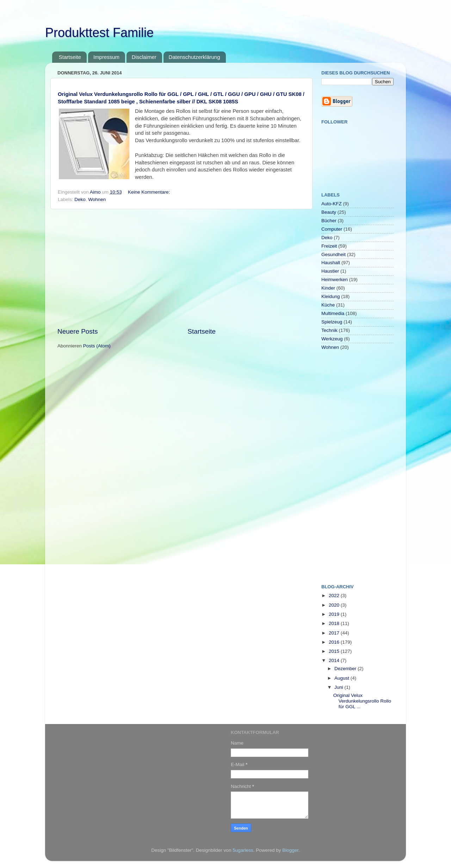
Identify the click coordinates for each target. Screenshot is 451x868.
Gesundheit (333, 254)
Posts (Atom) (97, 346)
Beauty (329, 212)
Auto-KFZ (332, 204)
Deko (80, 199)
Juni (339, 687)
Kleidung (331, 296)
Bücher (329, 221)
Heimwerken (335, 280)
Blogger (290, 850)
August (342, 678)
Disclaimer (144, 57)
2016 (335, 642)
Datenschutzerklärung (194, 57)
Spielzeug (332, 322)
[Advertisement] (181, 268)
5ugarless (243, 850)
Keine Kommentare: (150, 192)
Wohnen (97, 199)
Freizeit (329, 246)
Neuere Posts (78, 331)
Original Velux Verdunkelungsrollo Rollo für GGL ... (362, 701)
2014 (335, 660)
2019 (335, 614)
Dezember (346, 669)
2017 (335, 633)
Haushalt (331, 263)
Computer (332, 229)
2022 (335, 596)
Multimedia (333, 313)
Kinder (328, 288)
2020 (335, 605)
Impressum (106, 57)
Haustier (330, 271)
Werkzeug (332, 339)
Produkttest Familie (99, 33)
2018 (335, 623)
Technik (329, 330)
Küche (328, 305)
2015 (335, 651)
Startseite (70, 57)
